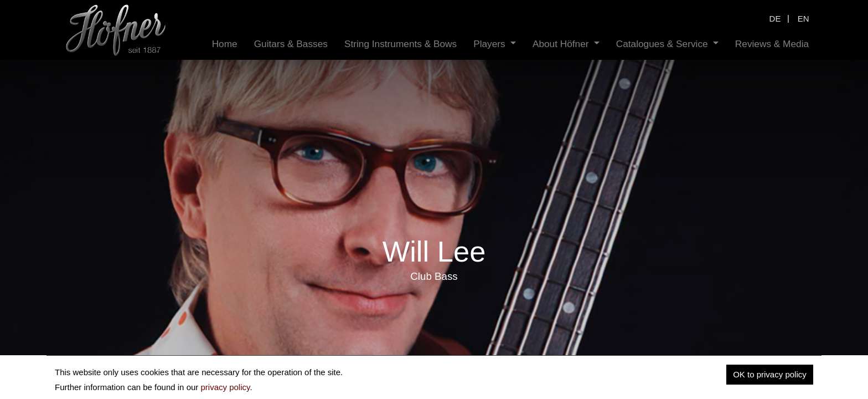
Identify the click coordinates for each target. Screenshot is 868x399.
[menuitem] (225, 44)
